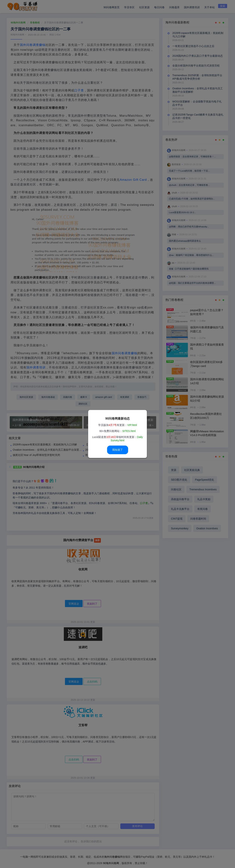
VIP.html (132, 425)
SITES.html (129, 431)
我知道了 (117, 450)
